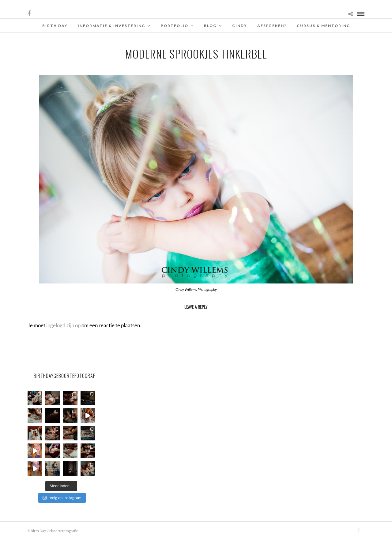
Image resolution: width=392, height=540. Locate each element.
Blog (210, 26)
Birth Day (55, 26)
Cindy (240, 26)
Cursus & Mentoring (323, 26)
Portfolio (175, 26)
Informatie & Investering (111, 26)
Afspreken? (272, 26)
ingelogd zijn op (63, 325)
